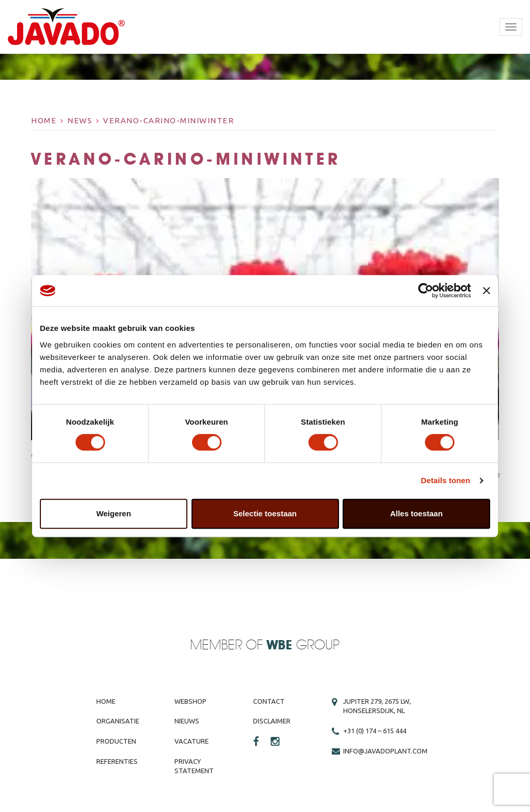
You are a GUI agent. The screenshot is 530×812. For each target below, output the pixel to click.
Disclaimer (272, 721)
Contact (269, 701)
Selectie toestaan (265, 513)
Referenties (117, 761)
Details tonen (445, 480)
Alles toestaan (417, 513)
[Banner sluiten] (487, 291)
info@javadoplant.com (385, 751)
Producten (116, 741)
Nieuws (187, 721)
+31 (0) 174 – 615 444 (375, 731)
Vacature (192, 741)
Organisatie (118, 721)
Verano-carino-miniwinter (168, 120)
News (80, 120)
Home (44, 120)
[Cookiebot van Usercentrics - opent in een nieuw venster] (426, 291)
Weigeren (114, 513)
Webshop (190, 701)
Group (303, 646)
